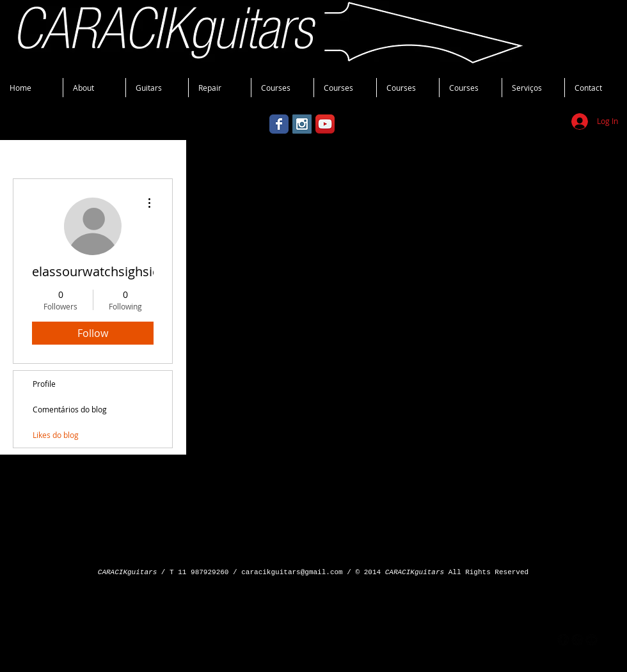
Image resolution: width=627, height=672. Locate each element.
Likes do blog (56, 435)
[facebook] (563, 640)
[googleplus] (577, 640)
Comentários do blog (70, 409)
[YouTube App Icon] (325, 124)
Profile (44, 384)
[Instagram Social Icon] (302, 124)
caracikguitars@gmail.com (292, 572)
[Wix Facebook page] (279, 124)
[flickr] (591, 640)
